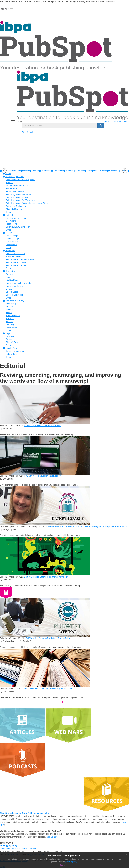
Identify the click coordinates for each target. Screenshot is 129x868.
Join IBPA (117, 122)
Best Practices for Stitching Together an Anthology (46, 577)
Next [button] (125, 171)
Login (127, 122)
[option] (25, 171)
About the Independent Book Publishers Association (25, 813)
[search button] (101, 126)
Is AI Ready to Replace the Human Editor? (43, 426)
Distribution (57, 171)
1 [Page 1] (62, 702)
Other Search (28, 132)
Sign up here (52, 837)
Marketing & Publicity (74, 171)
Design (25, 171)
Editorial (34, 171)
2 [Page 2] (67, 702)
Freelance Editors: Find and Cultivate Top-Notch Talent (48, 689)
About (107, 122)
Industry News (99, 171)
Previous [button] (4, 171)
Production (45, 171)
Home (7, 174)
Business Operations (117, 171)
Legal (88, 171)
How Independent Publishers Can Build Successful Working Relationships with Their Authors (86, 526)
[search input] (60, 126)
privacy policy (71, 861)
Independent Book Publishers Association (18, 849)
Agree (63, 865)
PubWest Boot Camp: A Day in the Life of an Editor (48, 638)
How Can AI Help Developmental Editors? (42, 476)
